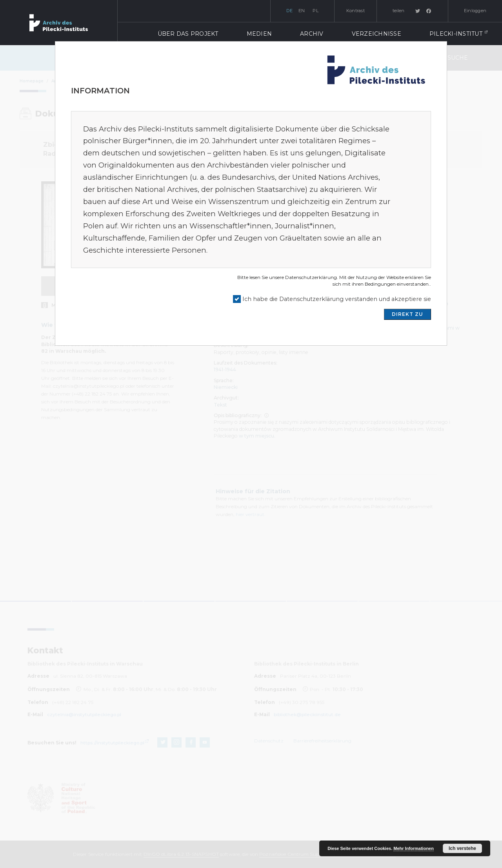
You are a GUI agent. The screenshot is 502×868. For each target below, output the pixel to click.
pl (316, 11)
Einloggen (475, 11)
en (302, 11)
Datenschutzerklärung (311, 277)
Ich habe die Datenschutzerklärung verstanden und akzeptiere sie (337, 299)
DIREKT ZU (407, 314)
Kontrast (356, 11)
